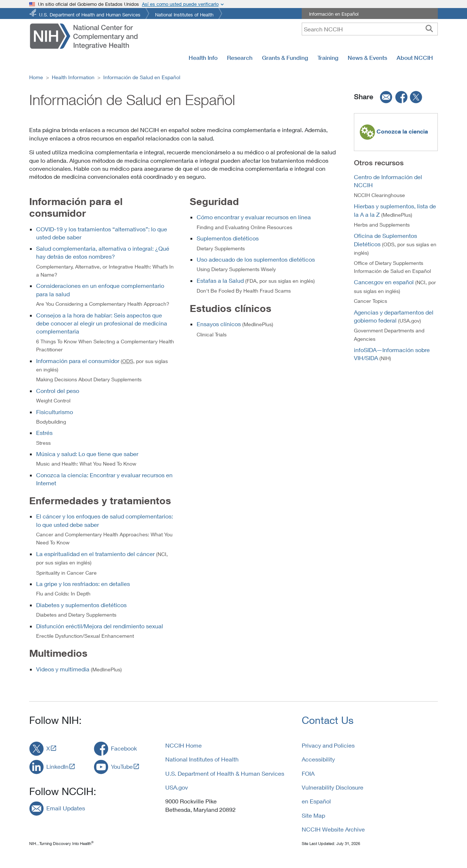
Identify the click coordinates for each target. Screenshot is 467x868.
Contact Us (328, 720)
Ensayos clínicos (219, 324)
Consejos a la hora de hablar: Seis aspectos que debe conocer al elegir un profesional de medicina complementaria (102, 323)
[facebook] (402, 97)
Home (36, 77)
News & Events (367, 58)
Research (240, 58)
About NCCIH (415, 58)
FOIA (308, 773)
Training (328, 58)
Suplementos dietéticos (228, 238)
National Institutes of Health (184, 14)
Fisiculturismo (55, 412)
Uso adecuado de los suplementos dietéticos (256, 259)
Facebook (124, 748)
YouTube (122, 766)
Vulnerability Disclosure (333, 787)
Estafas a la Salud (220, 280)
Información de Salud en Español (142, 77)
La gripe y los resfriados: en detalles (83, 584)
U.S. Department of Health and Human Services (90, 14)
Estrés (44, 433)
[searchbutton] (429, 29)
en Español (316, 801)
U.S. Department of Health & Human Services (225, 773)
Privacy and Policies (328, 745)
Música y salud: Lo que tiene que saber (87, 454)
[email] (384, 97)
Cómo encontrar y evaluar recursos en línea (254, 217)
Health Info (203, 58)
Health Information (73, 77)
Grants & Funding (285, 58)
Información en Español (334, 14)
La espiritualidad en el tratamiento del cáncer (95, 554)
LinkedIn (57, 766)
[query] (370, 29)
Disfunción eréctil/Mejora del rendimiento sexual (100, 626)
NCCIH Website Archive (333, 829)
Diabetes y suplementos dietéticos (81, 605)
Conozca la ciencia (402, 131)
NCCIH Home (184, 745)
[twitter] (416, 97)
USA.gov (177, 787)
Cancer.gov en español (384, 282)
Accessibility (318, 759)
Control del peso (58, 391)
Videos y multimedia (63, 669)
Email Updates (66, 808)
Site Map (313, 815)
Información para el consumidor (78, 361)
